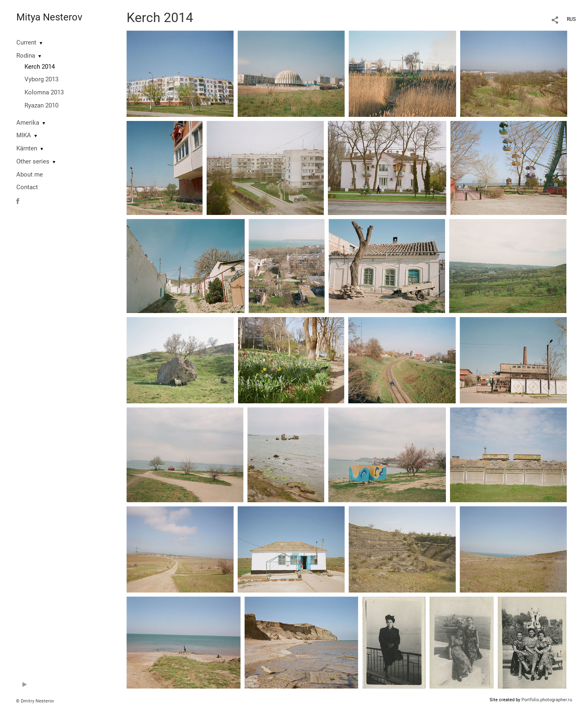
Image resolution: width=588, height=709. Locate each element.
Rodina (26, 56)
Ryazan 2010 (41, 105)
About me (30, 174)
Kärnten (27, 148)
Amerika (28, 123)
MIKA (24, 135)
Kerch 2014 (40, 67)
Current (26, 42)
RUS (571, 19)
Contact (27, 187)
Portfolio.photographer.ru (547, 700)
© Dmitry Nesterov (35, 701)
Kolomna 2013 (44, 92)
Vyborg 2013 (41, 79)
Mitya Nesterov (49, 17)
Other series (33, 161)
